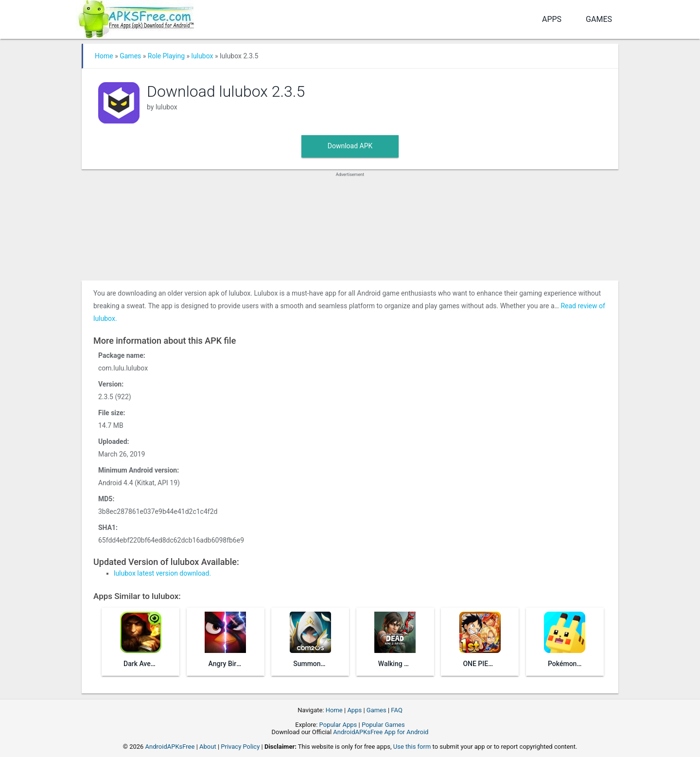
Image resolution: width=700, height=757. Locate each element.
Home (104, 56)
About (208, 747)
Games (599, 19)
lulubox (202, 56)
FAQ (396, 710)
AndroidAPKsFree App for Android (381, 732)
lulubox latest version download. (162, 573)
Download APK (350, 146)
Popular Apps (338, 725)
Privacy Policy (240, 747)
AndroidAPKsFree (170, 747)
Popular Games (383, 725)
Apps (552, 19)
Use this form (412, 747)
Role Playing (166, 56)
